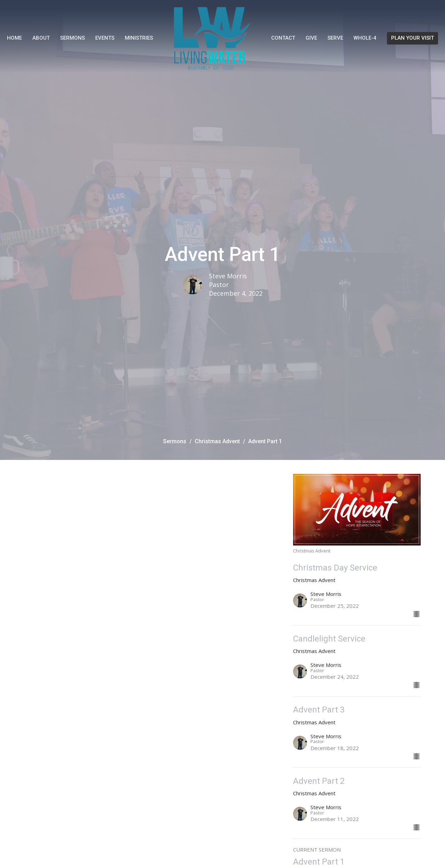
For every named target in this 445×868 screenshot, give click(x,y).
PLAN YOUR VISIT (412, 38)
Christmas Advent (217, 441)
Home (14, 38)
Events (105, 38)
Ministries (139, 38)
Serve (335, 38)
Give (311, 38)
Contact (283, 38)
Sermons (72, 38)
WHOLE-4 (365, 38)
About (41, 38)
